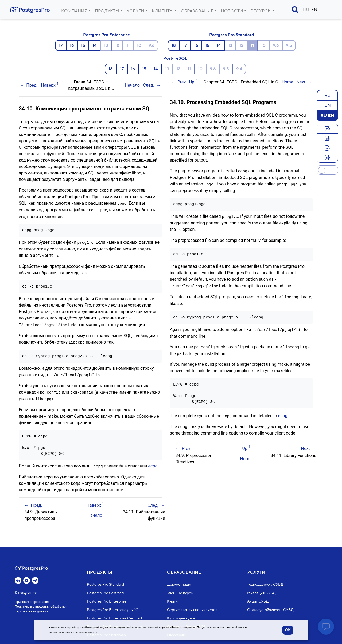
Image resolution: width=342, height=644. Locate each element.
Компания (74, 11)
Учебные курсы (180, 593)
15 (83, 45)
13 (106, 45)
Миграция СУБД (261, 593)
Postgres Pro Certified (105, 593)
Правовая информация (32, 602)
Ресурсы (261, 11)
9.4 (239, 69)
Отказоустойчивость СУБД (270, 610)
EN (314, 10)
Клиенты (163, 11)
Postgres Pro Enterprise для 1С (112, 610)
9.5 (289, 45)
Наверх (48, 85)
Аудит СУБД (258, 602)
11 (128, 45)
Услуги (135, 11)
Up (192, 82)
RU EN (327, 115)
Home (287, 82)
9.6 (151, 45)
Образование (197, 11)
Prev (182, 82)
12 (117, 45)
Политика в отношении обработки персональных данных (41, 609)
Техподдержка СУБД (265, 585)
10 (139, 45)
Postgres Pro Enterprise (106, 35)
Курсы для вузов (181, 619)
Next (301, 82)
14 (95, 45)
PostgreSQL (175, 58)
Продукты (107, 11)
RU (306, 10)
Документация (180, 585)
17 (61, 45)
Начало (132, 85)
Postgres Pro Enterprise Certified (114, 619)
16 (72, 45)
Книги (172, 602)
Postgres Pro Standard (232, 35)
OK (288, 630)
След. (149, 85)
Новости (232, 11)
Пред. (32, 85)
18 (174, 45)
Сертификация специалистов (192, 610)
